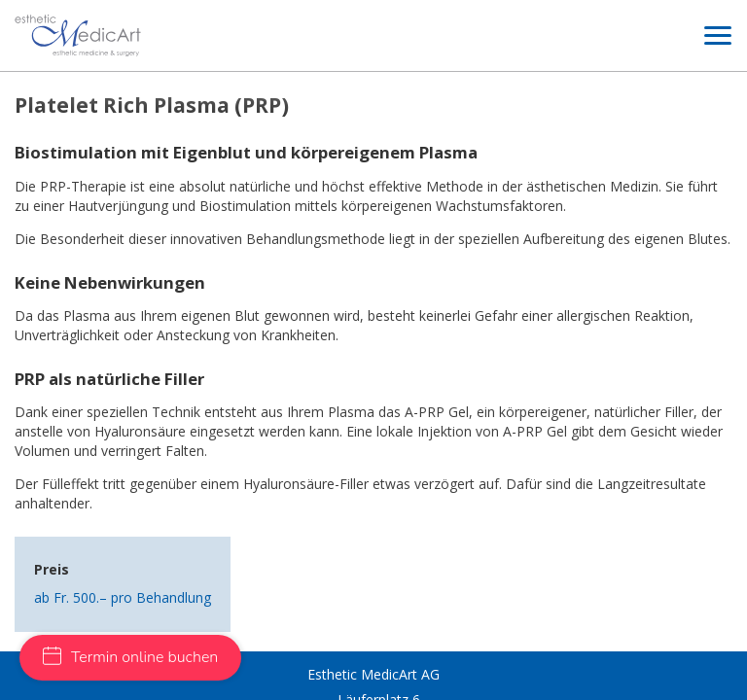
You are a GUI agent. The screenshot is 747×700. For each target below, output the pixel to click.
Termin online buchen (130, 657)
